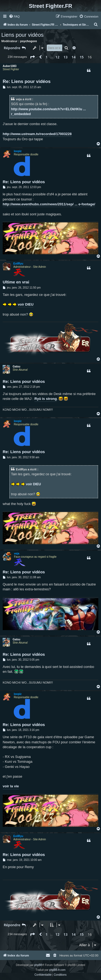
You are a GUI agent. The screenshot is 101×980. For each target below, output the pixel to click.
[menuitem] (14, 16)
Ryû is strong (46, 399)
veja (17, 553)
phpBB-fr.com (58, 970)
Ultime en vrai (16, 282)
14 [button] (74, 57)
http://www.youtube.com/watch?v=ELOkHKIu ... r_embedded (48, 112)
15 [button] (82, 57)
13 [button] (66, 57)
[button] (32, 57)
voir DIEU (26, 304)
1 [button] (46, 57)
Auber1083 (10, 66)
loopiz (18, 151)
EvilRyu (18, 264)
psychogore (29, 41)
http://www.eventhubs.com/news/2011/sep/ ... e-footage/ (49, 204)
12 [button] (58, 57)
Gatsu (16, 367)
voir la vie (11, 786)
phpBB (38, 965)
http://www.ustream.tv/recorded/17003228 (37, 134)
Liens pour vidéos (22, 35)
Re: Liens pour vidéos (27, 81)
